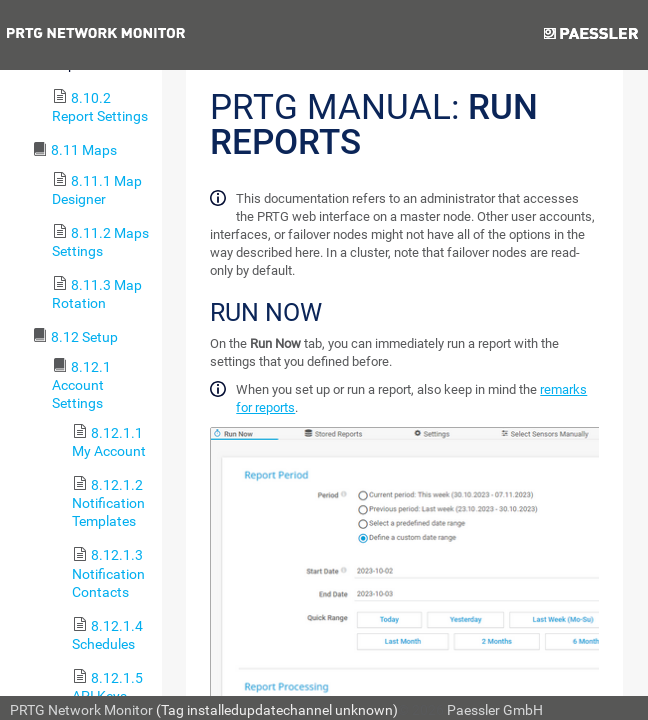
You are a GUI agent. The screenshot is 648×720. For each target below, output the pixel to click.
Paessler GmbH (495, 710)
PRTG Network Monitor (81, 710)
